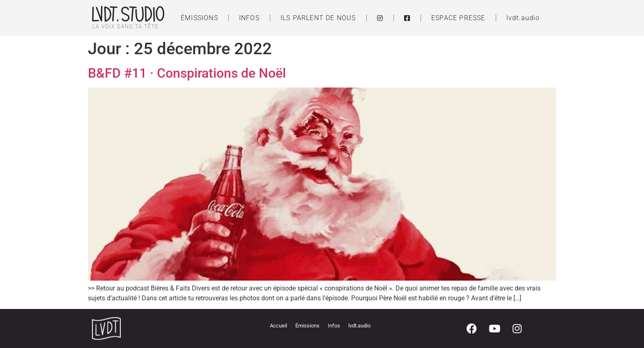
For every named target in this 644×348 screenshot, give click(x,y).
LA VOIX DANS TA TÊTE (126, 27)
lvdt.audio (523, 18)
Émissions (307, 326)
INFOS (249, 18)
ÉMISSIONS (199, 18)
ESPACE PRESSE (458, 18)
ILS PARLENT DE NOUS (318, 18)
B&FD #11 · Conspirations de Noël (187, 73)
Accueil (278, 326)
